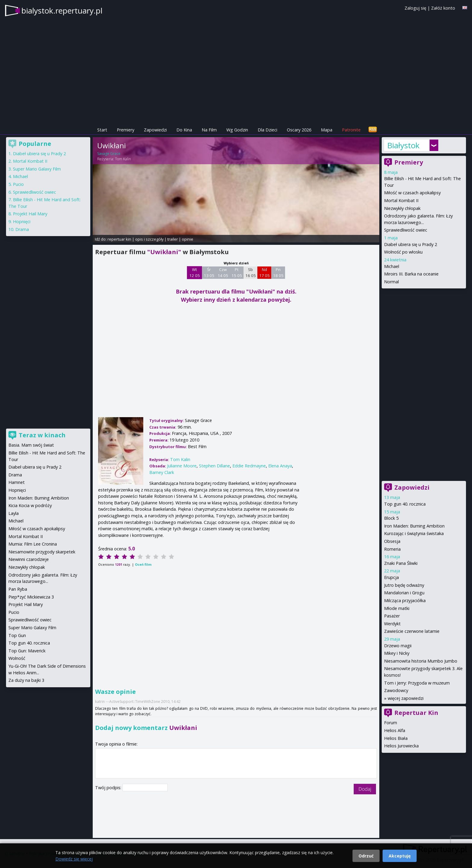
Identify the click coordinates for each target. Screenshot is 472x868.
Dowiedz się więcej (74, 859)
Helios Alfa (395, 730)
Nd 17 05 (264, 272)
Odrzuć (366, 856)
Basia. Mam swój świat (31, 445)
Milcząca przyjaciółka (405, 600)
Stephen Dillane (214, 466)
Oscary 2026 (299, 130)
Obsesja (392, 541)
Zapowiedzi (155, 130)
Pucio (18, 184)
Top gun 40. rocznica (405, 504)
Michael (392, 266)
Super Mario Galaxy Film (37, 169)
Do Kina (184, 130)
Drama (22, 229)
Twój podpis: (109, 788)
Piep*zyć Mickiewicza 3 (31, 597)
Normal (391, 282)
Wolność (17, 658)
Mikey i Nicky (397, 653)
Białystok (403, 145)
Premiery (126, 130)
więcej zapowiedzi (406, 698)
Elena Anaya (280, 466)
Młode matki (397, 608)
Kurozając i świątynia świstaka (414, 533)
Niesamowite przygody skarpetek (42, 552)
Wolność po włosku (403, 252)
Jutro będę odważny (404, 585)
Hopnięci (22, 222)
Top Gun (17, 635)
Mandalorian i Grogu (404, 593)
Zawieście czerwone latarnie (412, 631)
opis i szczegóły (149, 239)
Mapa (327, 130)
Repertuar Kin (416, 713)
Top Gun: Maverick (27, 651)
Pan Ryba (18, 589)
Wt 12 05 (195, 272)
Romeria (392, 549)
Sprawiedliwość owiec (406, 230)
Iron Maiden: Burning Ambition (414, 526)
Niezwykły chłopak (402, 208)
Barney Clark (162, 472)
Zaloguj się (415, 8)
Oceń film (143, 564)
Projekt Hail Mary (30, 214)
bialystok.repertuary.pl (62, 11)
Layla (14, 513)
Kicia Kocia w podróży (30, 505)
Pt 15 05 (237, 272)
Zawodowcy (396, 690)
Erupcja (391, 577)
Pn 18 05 (278, 272)
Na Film (209, 130)
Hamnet (17, 482)
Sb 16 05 (251, 272)
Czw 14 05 (223, 272)
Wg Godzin (237, 130)
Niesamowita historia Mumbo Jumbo (421, 661)
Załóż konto (443, 8)
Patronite (351, 130)
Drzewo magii (398, 646)
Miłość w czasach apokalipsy (412, 193)
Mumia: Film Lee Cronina (33, 544)
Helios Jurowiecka (401, 746)
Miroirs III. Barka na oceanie (411, 274)
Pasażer (392, 616)
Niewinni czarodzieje (29, 559)
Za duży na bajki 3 (26, 680)
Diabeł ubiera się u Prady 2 (411, 244)
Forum (391, 723)
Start (102, 130)
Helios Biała (396, 738)
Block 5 (391, 518)
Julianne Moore (182, 466)
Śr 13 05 (209, 272)
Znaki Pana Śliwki (401, 563)
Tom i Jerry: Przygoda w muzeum (417, 683)
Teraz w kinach (42, 435)
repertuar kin (119, 239)
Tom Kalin (123, 159)
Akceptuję (400, 856)
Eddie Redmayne (249, 466)
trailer (173, 239)
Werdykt (392, 624)
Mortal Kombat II (401, 200)
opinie (188, 239)
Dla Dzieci (267, 130)
